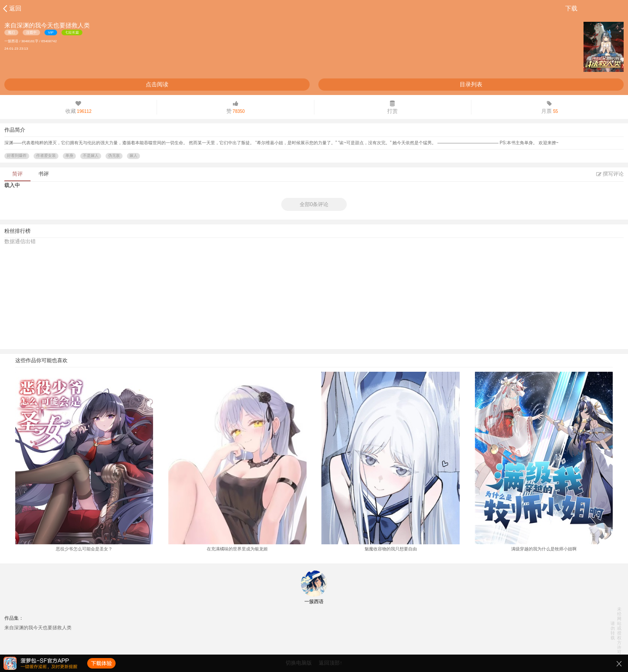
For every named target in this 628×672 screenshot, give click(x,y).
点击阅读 (157, 84)
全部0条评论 (314, 204)
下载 (571, 8)
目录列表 (471, 84)
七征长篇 (72, 32)
